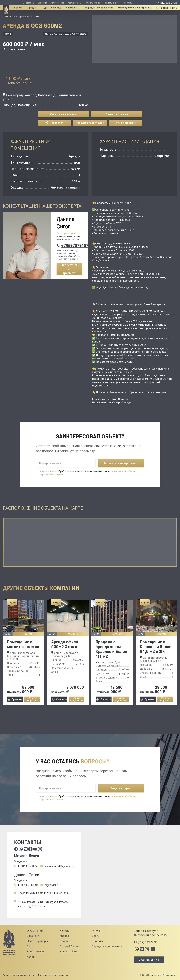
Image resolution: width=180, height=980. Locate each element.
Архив (31, 957)
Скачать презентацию (63, 125)
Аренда (64, 936)
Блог (30, 946)
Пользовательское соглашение (53, 975)
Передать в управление (103, 13)
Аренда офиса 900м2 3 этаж (65, 655)
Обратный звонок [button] (149, 960)
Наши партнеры (37, 941)
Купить (22, 13)
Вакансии (42, 3)
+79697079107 (72, 257)
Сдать (95, 936)
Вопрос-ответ (57, 3)
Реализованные (75, 3)
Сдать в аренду (55, 13)
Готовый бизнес (70, 946)
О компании (29, 3)
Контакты (128, 3)
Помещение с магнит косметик (23, 655)
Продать (36, 13)
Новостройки (68, 951)
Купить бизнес (93, 3)
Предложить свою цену (90, 134)
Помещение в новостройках (139, 13)
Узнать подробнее (32, 710)
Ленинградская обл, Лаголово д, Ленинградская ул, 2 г (42, 108)
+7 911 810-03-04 (28, 866)
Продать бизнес (112, 3)
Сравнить (17, 710)
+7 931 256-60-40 (28, 885)
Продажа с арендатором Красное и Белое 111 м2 (111, 660)
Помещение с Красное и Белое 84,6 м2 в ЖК (156, 658)
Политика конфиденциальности (18, 975)
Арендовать (77, 13)
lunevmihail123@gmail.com (59, 866)
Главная (7, 28)
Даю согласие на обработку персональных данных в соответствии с (88, 484)
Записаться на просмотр (69, 280)
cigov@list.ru (52, 885)
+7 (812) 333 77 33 (167, 3)
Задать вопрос (121, 788)
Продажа (65, 941)
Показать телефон (117, 125)
